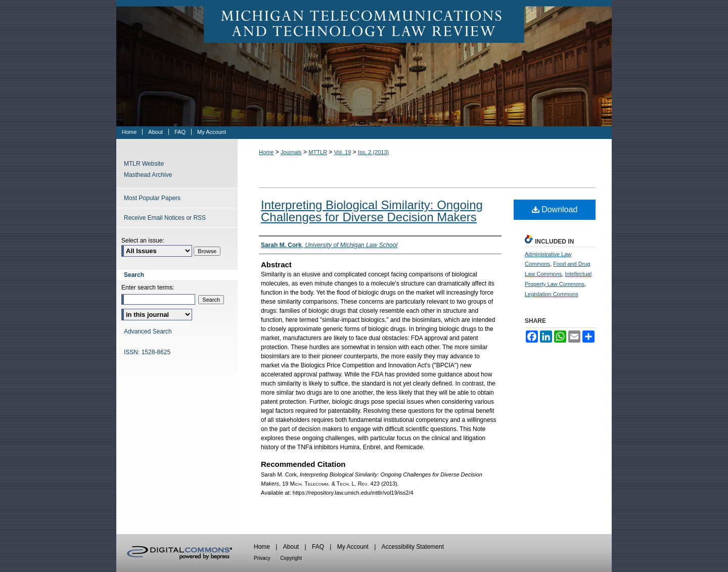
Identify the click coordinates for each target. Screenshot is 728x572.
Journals (291, 152)
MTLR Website (144, 164)
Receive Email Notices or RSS (165, 218)
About (291, 547)
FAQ (318, 547)
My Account (353, 547)
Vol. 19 (343, 152)
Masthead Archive (148, 175)
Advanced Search (148, 331)
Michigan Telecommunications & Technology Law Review (364, 63)
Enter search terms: (148, 288)
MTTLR (318, 152)
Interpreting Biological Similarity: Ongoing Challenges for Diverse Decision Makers (372, 211)
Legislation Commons (552, 294)
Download (555, 209)
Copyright (291, 558)
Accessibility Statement (413, 547)
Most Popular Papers (152, 198)
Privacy (262, 558)
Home (266, 152)
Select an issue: (143, 241)
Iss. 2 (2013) (373, 152)
